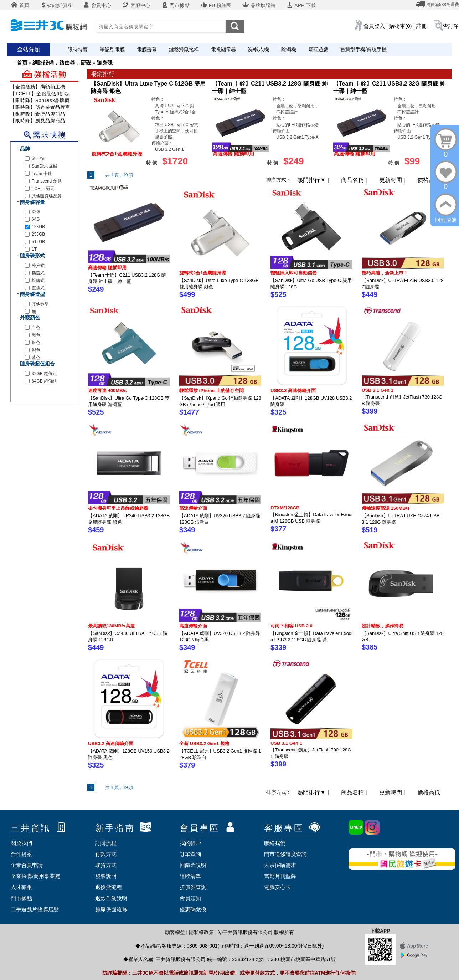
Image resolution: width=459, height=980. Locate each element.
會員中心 (97, 5)
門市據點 (175, 5)
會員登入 (374, 26)
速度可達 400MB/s (107, 391)
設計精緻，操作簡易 (383, 626)
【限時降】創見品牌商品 (38, 121)
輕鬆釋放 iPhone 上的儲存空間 (212, 391)
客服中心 (136, 5)
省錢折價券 (56, 5)
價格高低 (429, 180)
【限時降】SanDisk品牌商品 (43, 100)
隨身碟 (105, 63)
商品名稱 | (355, 180)
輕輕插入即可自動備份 (294, 273)
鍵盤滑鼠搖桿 (184, 50)
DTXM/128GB (285, 508)
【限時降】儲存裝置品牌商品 (43, 107)
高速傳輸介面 (193, 508)
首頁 (20, 5)
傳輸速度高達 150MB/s (386, 508)
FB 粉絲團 (216, 5)
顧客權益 (175, 932)
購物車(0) (400, 26)
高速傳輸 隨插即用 (107, 268)
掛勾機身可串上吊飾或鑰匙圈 (118, 508)
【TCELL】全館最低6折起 (40, 94)
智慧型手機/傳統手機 (363, 50)
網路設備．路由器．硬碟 (62, 63)
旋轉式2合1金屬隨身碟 (203, 273)
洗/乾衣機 (258, 50)
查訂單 (451, 26)
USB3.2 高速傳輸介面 (293, 391)
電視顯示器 (223, 50)
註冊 (422, 26)
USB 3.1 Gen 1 (378, 390)
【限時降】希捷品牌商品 (38, 114)
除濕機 (289, 50)
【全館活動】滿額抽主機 (38, 87)
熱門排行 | (314, 180)
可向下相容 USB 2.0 (292, 626)
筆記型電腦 (112, 50)
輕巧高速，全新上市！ (385, 273)
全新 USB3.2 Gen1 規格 (204, 743)
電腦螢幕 (147, 50)
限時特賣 (78, 50)
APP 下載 (301, 5)
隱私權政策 (201, 932)
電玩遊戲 (318, 50)
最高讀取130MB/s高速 (111, 626)
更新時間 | (393, 180)
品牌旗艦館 (259, 5)
